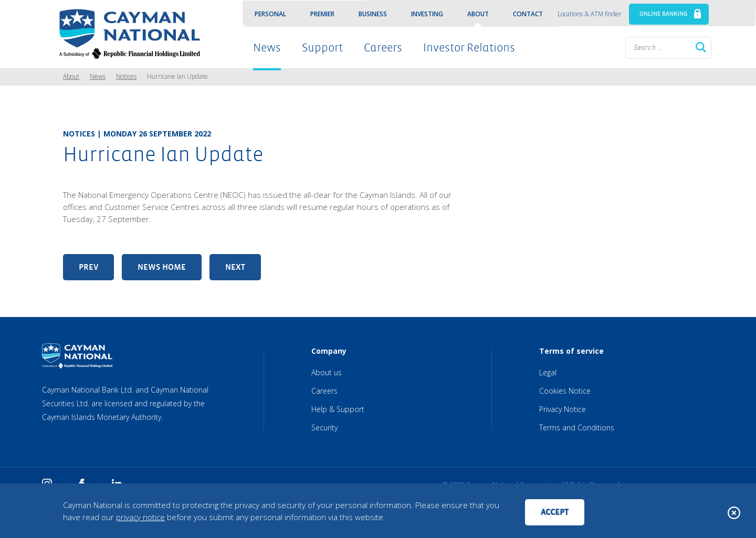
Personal (270, 14)
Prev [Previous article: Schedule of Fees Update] (88, 267)
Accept (555, 512)
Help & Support (338, 409)
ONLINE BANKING (664, 14)
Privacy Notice (563, 409)
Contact (528, 14)
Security (324, 428)
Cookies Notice (565, 391)
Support (322, 48)
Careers (383, 48)
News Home (162, 267)
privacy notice (140, 517)
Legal (548, 372)
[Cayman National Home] (126, 34)
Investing (427, 14)
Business (373, 14)
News (267, 48)
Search (701, 47)
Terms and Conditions (577, 428)
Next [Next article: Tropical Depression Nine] (235, 267)
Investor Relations (469, 48)
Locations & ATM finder (590, 14)
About (478, 14)
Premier (322, 14)
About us (327, 372)
